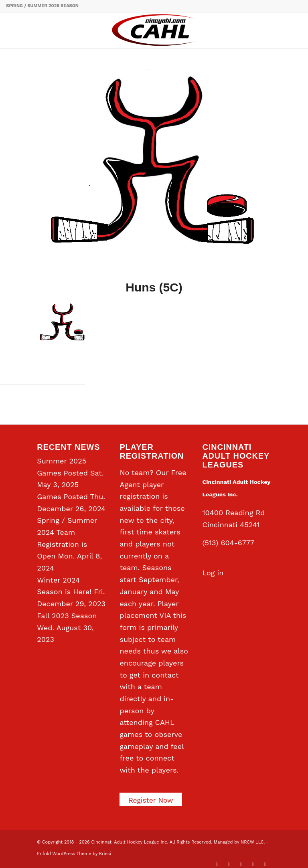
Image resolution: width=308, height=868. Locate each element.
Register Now (152, 800)
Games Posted (62, 497)
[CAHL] (154, 30)
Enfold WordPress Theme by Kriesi (74, 854)
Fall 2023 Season (67, 616)
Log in (213, 573)
